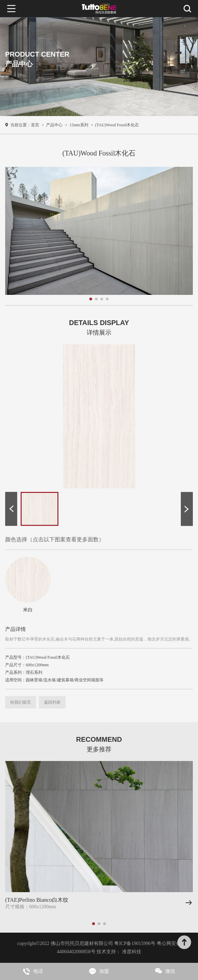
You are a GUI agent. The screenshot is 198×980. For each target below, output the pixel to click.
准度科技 (132, 952)
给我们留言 (21, 702)
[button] (11, 509)
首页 (35, 125)
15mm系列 (79, 125)
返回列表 (52, 702)
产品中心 (54, 125)
